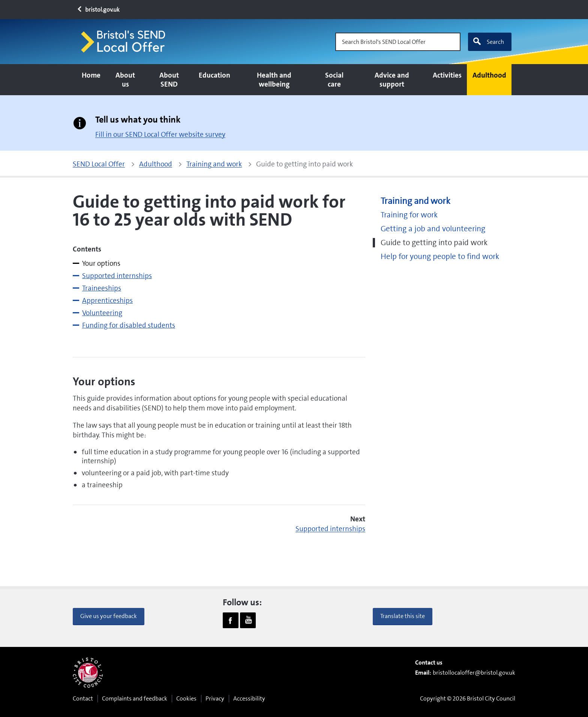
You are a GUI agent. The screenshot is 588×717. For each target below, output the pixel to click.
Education (214, 75)
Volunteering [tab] (102, 313)
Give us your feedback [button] (109, 616)
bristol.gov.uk (98, 10)
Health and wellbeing (274, 80)
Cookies (186, 698)
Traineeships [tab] (102, 288)
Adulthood (489, 75)
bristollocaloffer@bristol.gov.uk (474, 673)
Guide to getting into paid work (434, 243)
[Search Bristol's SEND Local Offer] (398, 42)
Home (91, 75)
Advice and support (392, 80)
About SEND (169, 80)
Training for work (409, 215)
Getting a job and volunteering (433, 229)
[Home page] (126, 42)
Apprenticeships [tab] (107, 300)
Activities (447, 75)
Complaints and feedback (135, 698)
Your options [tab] (101, 263)
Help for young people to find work (440, 257)
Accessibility (249, 698)
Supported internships (330, 529)
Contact (83, 698)
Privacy (215, 698)
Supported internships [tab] (117, 276)
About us (125, 80)
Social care (334, 80)
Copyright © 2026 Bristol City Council (468, 698)
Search (488, 42)
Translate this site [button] (403, 616)
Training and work (415, 201)
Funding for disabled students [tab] (129, 325)
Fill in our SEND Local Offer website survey (160, 134)
